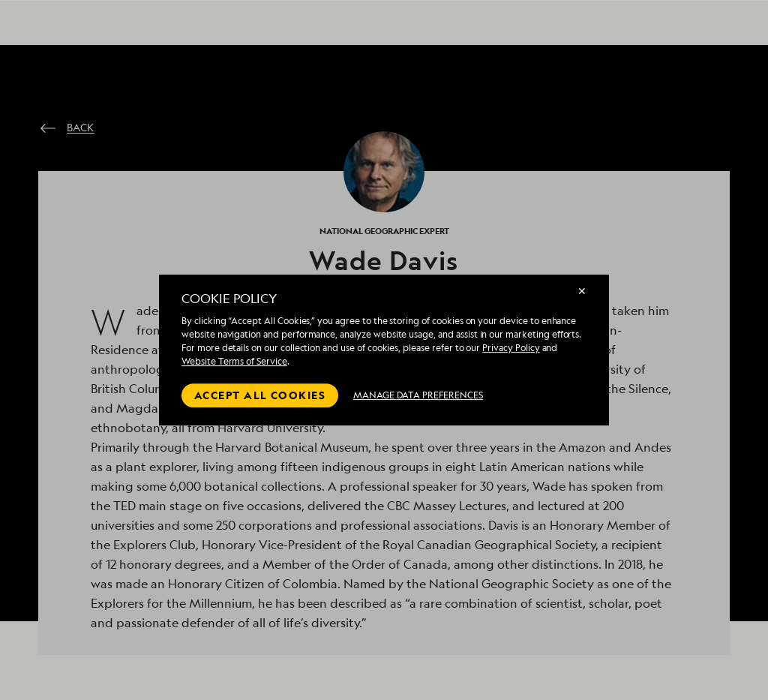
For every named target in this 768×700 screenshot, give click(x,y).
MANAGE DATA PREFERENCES (418, 395)
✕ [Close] (582, 291)
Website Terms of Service (234, 361)
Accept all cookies (260, 395)
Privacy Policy (511, 348)
